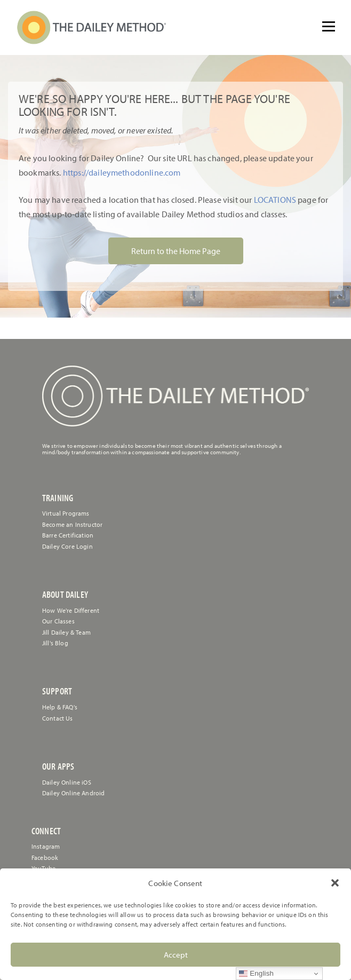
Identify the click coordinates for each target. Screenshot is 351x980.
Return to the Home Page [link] (176, 251)
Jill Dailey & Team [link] (66, 632)
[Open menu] (329, 27)
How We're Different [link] (71, 610)
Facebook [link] (45, 857)
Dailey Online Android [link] (73, 793)
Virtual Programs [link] (66, 513)
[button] (335, 883)
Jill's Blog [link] (55, 643)
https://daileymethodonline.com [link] (122, 172)
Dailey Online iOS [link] (67, 782)
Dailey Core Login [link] (67, 546)
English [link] (256, 974)
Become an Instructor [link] (72, 524)
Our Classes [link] (58, 621)
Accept (176, 955)
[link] (92, 27)
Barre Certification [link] (68, 535)
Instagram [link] (46, 846)
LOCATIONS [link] (274, 200)
